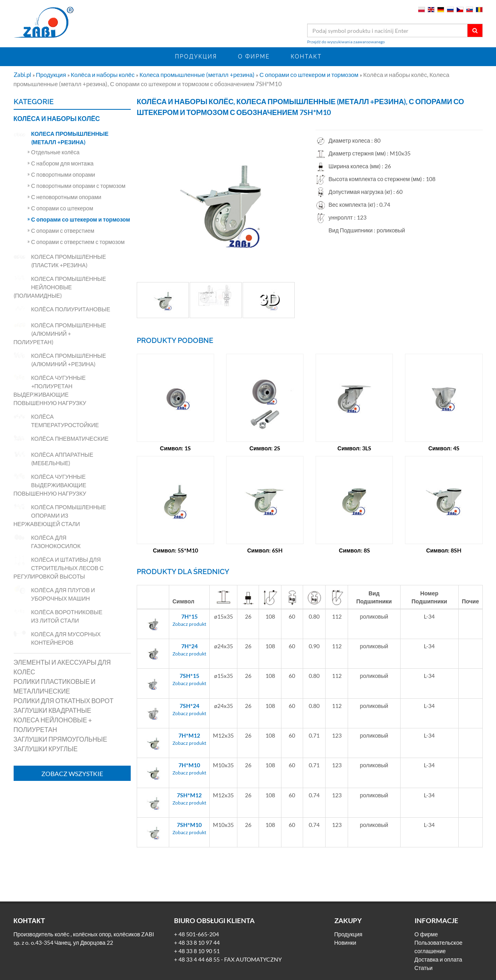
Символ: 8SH (444, 550)
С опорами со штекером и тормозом (310, 75)
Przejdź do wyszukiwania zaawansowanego (346, 42)
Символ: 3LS (355, 448)
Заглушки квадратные (53, 710)
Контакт (306, 56)
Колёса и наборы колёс (103, 75)
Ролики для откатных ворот (64, 701)
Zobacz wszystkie (72, 773)
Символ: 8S (354, 550)
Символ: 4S (444, 448)
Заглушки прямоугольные (61, 739)
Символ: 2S (265, 448)
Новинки (345, 943)
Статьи (424, 968)
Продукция (196, 56)
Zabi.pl (23, 75)
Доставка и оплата (438, 959)
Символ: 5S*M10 (175, 550)
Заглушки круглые (46, 749)
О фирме (254, 56)
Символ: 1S (176, 448)
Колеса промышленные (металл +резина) (198, 75)
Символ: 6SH (265, 550)
